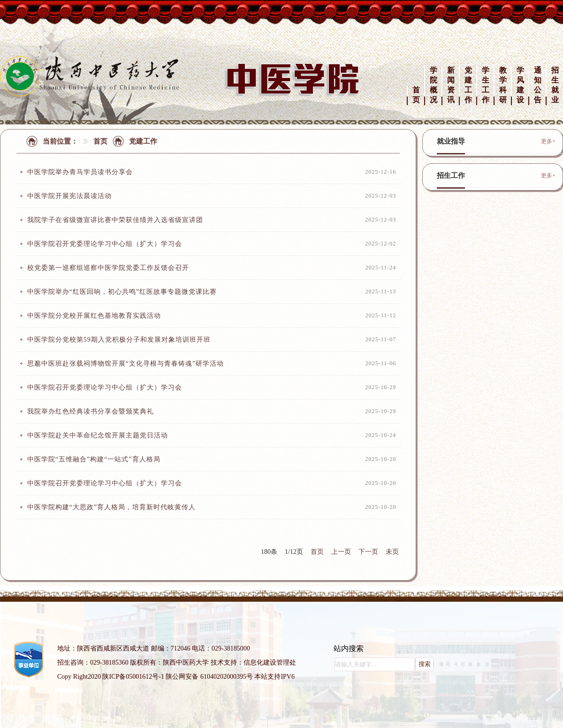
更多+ (548, 141)
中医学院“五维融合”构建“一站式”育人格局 (94, 459)
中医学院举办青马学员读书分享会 (80, 172)
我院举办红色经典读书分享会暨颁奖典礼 (91, 411)
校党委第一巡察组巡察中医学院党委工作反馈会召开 (108, 268)
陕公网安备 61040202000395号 (209, 677)
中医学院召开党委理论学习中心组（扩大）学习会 (105, 244)
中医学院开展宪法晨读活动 (69, 196)
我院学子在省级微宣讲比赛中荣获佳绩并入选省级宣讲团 (115, 220)
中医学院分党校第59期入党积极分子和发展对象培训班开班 (119, 340)
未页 (392, 552)
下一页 (368, 552)
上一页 (341, 552)
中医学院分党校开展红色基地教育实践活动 (94, 316)
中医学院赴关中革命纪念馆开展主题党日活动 (98, 435)
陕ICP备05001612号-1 (133, 677)
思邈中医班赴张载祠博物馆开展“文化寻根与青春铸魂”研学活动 (126, 364)
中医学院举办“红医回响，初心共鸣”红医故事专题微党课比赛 (122, 292)
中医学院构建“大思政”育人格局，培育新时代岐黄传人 (111, 507)
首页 (100, 141)
